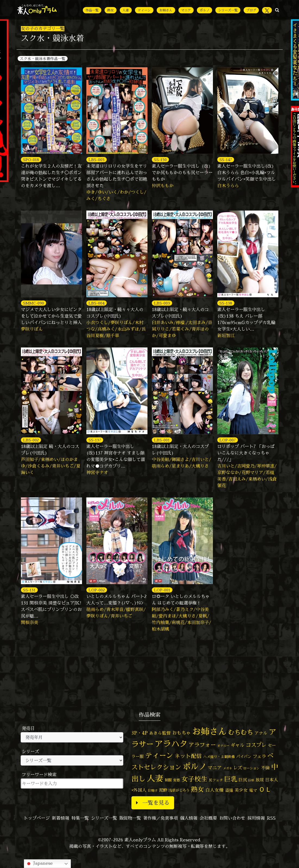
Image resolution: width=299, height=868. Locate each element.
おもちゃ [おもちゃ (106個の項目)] (181, 733)
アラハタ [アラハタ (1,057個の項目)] (171, 744)
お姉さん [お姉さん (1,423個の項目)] (209, 731)
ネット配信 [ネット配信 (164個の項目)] (188, 756)
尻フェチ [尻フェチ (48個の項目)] (216, 780)
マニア (186, 10)
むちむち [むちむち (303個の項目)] (241, 732)
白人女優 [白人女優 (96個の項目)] (215, 790)
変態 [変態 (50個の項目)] (177, 780)
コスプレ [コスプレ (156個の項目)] (256, 745)
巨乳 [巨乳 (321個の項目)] (231, 779)
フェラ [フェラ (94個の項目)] (259, 756)
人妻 (126, 10)
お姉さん (166, 10)
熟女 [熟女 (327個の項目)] (197, 789)
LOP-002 (97, 590)
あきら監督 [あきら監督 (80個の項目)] (160, 733)
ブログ (251, 10)
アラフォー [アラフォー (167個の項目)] (202, 745)
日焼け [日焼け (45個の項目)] (153, 790)
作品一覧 (92, 10)
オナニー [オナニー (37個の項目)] (223, 746)
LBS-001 (162, 440)
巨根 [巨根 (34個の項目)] (251, 780)
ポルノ (204, 10)
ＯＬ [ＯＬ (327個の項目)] (265, 789)
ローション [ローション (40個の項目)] (251, 768)
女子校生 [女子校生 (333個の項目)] (194, 779)
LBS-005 (97, 160)
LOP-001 (162, 590)
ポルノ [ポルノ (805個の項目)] (195, 766)
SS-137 (95, 440)
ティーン (144, 10)
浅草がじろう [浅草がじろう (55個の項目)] (179, 790)
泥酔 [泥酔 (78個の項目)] (163, 790)
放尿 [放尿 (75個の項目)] (260, 780)
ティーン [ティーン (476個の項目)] (159, 755)
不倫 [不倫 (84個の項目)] (265, 768)
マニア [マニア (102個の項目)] (215, 768)
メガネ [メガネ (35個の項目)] (227, 768)
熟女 (111, 10)
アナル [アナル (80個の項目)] (261, 733)
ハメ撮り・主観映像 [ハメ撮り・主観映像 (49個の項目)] (219, 757)
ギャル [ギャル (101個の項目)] (237, 745)
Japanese (39, 864)
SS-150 (160, 160)
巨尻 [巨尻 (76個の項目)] (243, 780)
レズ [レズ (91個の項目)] (238, 768)
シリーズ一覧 (228, 10)
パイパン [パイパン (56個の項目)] (244, 756)
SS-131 (29, 590)
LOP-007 (228, 440)
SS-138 (226, 303)
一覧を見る (153, 803)
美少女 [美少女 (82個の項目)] (241, 790)
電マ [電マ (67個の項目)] (253, 790)
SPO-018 (31, 160)
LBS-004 (97, 303)
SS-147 (226, 160)
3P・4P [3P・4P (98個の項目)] (140, 733)
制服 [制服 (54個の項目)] (168, 780)
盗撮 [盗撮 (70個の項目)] (229, 790)
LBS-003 (162, 303)
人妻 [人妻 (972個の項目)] (155, 778)
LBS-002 (31, 440)
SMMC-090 (34, 303)
